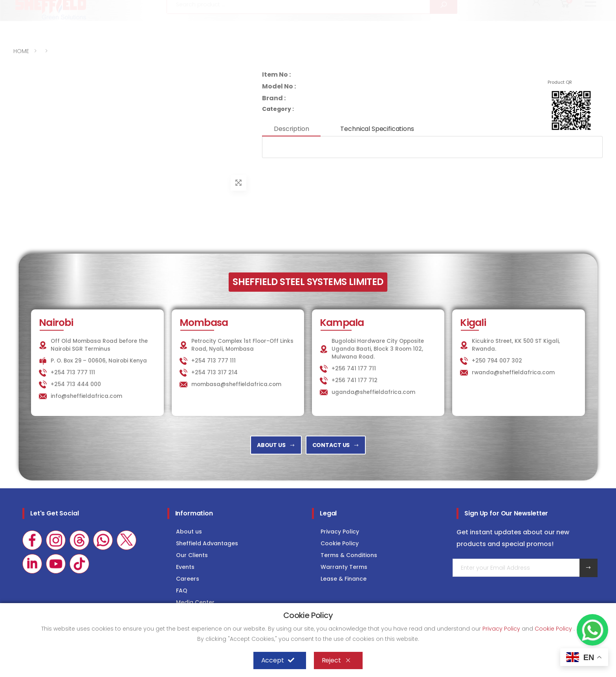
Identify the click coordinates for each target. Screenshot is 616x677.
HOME (21, 51)
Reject (336, 660)
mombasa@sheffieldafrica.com (236, 384)
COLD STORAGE (521, 6)
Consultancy (579, 6)
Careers (188, 579)
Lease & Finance (344, 579)
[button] (537, 27)
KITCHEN (429, 6)
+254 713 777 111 (37, 7)
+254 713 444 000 (76, 384)
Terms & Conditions (349, 555)
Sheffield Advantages (207, 543)
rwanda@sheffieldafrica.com (513, 373)
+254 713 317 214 (214, 373)
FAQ (182, 591)
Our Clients (192, 555)
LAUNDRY (471, 6)
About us (189, 532)
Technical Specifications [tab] (377, 129)
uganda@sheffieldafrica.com (373, 392)
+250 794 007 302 (497, 361)
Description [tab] (291, 129)
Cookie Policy (340, 543)
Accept (278, 660)
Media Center (195, 602)
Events (185, 567)
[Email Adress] (516, 568)
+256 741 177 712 (355, 380)
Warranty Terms (344, 567)
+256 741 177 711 (354, 369)
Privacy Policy (340, 532)
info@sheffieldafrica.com (110, 7)
